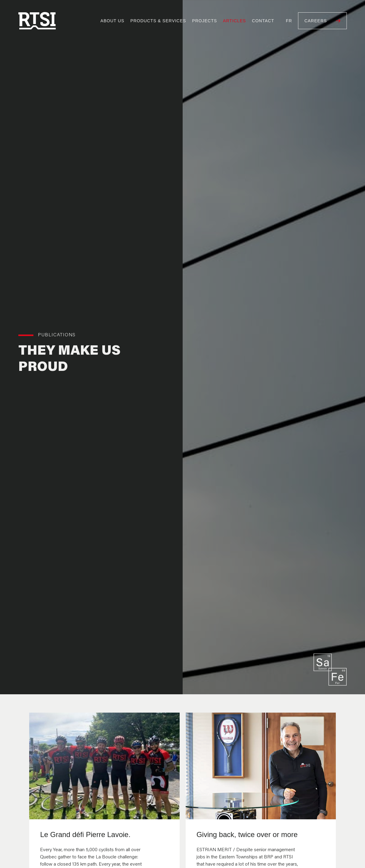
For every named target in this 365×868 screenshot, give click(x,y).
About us (112, 21)
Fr (289, 21)
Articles (234, 21)
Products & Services (158, 21)
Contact (263, 21)
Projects (204, 21)
